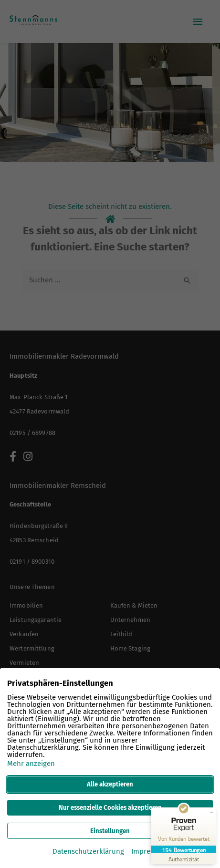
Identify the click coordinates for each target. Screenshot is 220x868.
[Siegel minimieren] (211, 812)
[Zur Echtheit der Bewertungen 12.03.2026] (184, 859)
